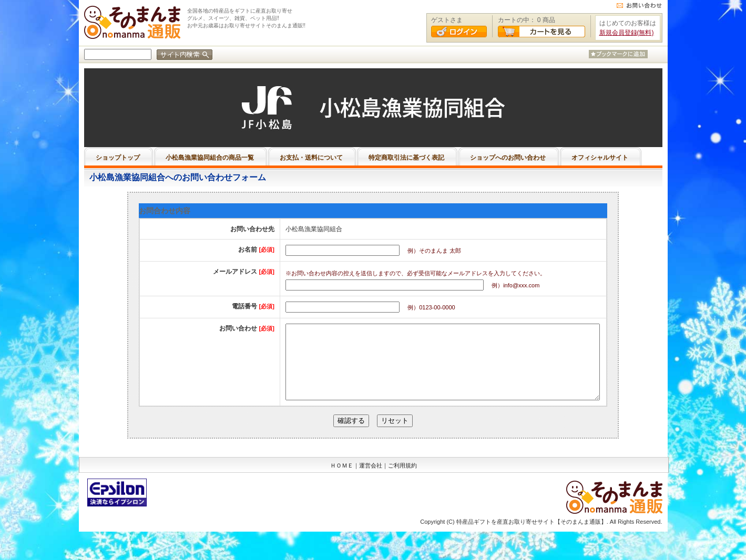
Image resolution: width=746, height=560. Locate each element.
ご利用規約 (402, 481)
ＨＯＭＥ (342, 481)
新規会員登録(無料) (627, 33)
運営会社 (371, 481)
